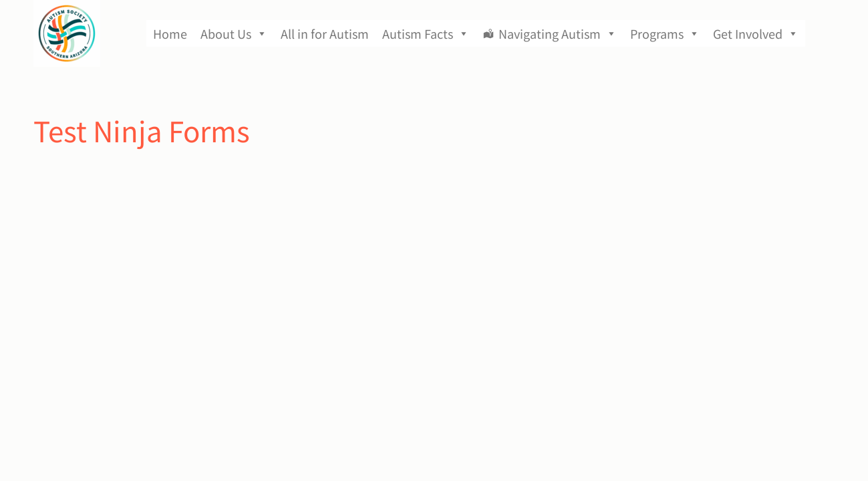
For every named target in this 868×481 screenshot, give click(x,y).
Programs (665, 33)
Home (170, 33)
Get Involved (756, 33)
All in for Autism (325, 33)
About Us (234, 33)
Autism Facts (426, 33)
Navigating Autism (558, 33)
